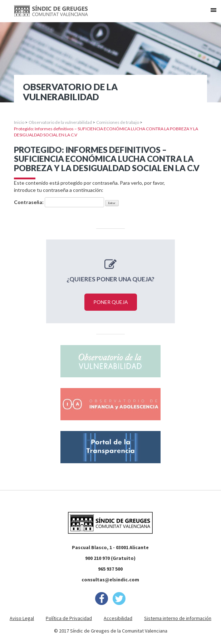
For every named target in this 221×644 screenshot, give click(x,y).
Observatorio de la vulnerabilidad (60, 122)
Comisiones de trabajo (118, 122)
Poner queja (111, 302)
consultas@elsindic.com (110, 580)
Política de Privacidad (69, 618)
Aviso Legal (22, 618)
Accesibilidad (118, 618)
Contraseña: (59, 202)
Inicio (19, 122)
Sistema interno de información (178, 618)
